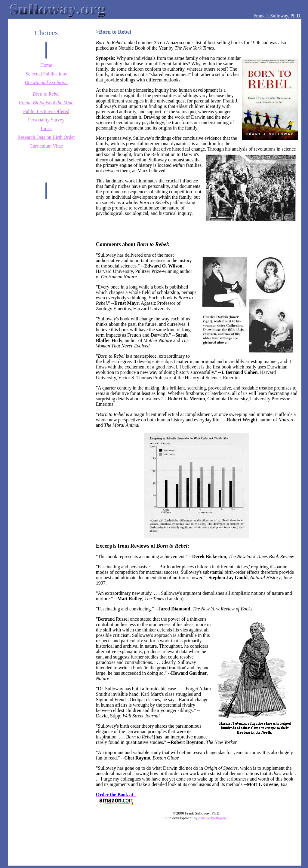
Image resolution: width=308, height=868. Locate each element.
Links (46, 128)
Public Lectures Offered (46, 111)
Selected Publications (46, 74)
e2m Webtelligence (213, 818)
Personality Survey (46, 120)
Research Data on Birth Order (46, 137)
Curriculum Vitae (46, 146)
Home (46, 65)
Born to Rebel (46, 94)
